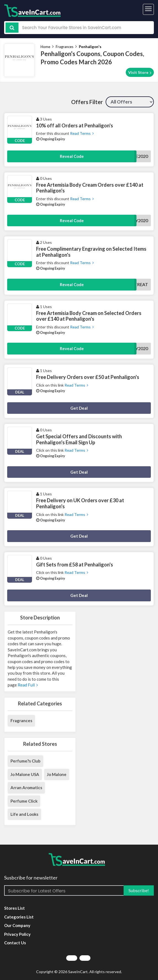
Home (45, 47)
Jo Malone (57, 774)
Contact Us (15, 943)
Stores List (14, 908)
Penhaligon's (90, 47)
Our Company (17, 925)
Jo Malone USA (25, 774)
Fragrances (65, 47)
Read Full (27, 685)
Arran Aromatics (26, 788)
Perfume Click (24, 801)
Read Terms (81, 133)
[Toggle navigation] (148, 9)
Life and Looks (24, 814)
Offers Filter (87, 102)
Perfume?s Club (26, 761)
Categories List (19, 917)
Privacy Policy (17, 934)
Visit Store (140, 72)
